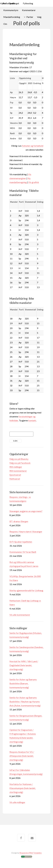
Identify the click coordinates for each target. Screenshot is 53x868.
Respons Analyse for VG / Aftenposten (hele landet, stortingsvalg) (22, 756)
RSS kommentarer (18, 471)
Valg (39, 17)
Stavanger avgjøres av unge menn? (26, 511)
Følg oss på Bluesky (19, 459)
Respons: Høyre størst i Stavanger (26, 532)
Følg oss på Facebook (20, 463)
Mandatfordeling (12, 17)
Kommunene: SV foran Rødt (23, 552)
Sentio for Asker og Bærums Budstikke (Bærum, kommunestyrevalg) (23, 683)
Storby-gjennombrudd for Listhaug (26, 590)
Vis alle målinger (17, 802)
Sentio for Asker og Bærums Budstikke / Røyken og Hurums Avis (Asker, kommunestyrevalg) (25, 701)
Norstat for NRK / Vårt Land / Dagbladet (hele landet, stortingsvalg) (24, 665)
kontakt (32, 420)
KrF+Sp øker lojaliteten (21, 542)
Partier (30, 17)
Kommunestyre (11, 10)
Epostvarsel (15, 475)
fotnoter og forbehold (33, 146)
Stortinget (14, 3)
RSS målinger (16, 467)
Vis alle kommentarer (20, 615)
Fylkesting (28, 3)
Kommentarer (29, 10)
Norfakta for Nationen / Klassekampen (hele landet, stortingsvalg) (23, 788)
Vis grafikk (34, 182)
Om (5, 24)
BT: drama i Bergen (19, 521)
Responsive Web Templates (31, 853)
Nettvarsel (15, 479)
